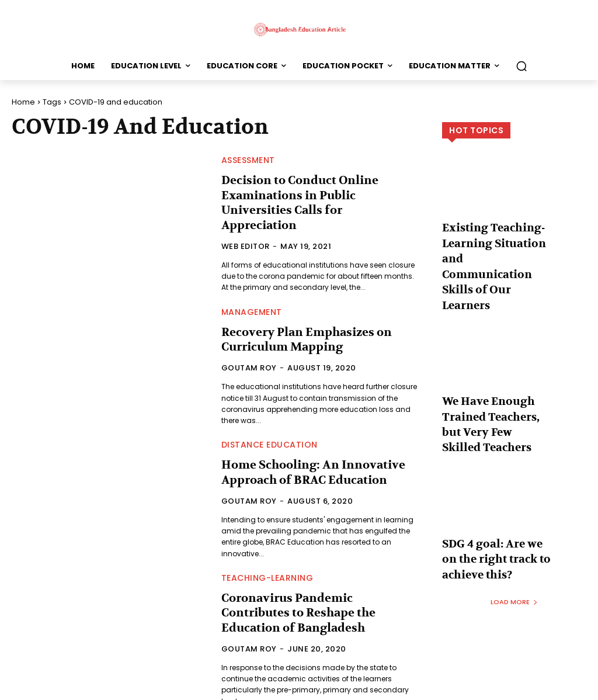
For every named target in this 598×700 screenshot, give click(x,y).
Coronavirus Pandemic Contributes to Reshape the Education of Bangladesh (319, 584)
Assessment (248, 160)
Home (23, 102)
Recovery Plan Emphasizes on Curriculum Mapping (298, 320)
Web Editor (246, 228)
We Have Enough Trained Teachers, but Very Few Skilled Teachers (497, 368)
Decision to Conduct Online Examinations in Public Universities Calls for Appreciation (316, 193)
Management (252, 294)
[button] (521, 66)
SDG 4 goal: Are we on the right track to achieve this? (496, 486)
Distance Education (270, 426)
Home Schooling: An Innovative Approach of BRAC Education (304, 452)
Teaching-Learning (267, 558)
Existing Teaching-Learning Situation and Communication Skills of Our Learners (496, 245)
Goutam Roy (249, 348)
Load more (514, 524)
